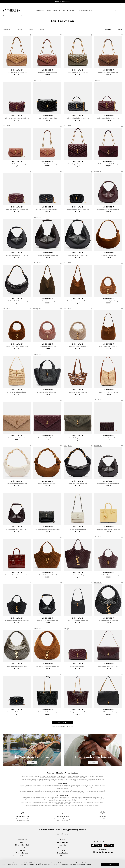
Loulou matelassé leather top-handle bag (78, 118)
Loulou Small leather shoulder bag (47, 164)
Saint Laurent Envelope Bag (45, 805)
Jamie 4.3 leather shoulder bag (108, 712)
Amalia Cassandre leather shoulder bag (17, 301)
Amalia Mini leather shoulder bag (78, 484)
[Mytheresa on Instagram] (103, 852)
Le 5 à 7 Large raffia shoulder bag (17, 392)
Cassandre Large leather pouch (78, 438)
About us (62, 840)
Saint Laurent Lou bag (31, 786)
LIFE (15, 5)
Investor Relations (62, 853)
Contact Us (22, 842)
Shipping (22, 850)
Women (5, 5)
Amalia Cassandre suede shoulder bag (78, 301)
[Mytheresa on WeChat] (112, 852)
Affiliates (62, 856)
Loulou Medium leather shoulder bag (17, 72)
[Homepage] (11, 11)
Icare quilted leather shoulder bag (108, 621)
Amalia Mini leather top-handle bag (17, 484)
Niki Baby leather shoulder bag (78, 529)
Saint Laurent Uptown (95, 805)
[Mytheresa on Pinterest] (100, 852)
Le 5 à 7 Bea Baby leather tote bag (47, 392)
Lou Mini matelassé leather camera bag (78, 210)
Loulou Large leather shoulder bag (78, 164)
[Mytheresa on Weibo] (109, 852)
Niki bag (99, 779)
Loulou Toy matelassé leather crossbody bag (17, 118)
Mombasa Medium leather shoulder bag (108, 210)
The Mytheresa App (63, 842)
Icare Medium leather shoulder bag (17, 666)
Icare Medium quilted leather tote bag (108, 575)
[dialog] (62, 864)
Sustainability (62, 845)
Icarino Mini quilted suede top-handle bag (17, 346)
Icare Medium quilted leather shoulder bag (17, 621)
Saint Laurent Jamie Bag (58, 805)
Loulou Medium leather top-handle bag (108, 118)
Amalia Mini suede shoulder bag (47, 484)
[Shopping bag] (121, 10)
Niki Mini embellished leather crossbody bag (47, 529)
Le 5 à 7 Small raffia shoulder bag (108, 392)
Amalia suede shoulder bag (108, 255)
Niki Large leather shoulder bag (78, 712)
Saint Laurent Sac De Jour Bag (82, 805)
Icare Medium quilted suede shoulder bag (47, 666)
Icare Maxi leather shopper (78, 575)
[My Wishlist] (118, 11)
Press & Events (62, 848)
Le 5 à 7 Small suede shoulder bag (108, 346)
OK (110, 864)
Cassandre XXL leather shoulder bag (108, 666)
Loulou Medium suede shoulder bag (108, 72)
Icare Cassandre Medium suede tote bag (47, 575)
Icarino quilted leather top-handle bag (78, 346)
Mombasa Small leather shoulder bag (17, 529)
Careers (62, 850)
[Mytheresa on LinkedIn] (94, 852)
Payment (22, 848)
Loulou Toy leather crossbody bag (47, 118)
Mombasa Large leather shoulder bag (47, 255)
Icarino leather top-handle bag (47, 346)
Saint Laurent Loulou (69, 805)
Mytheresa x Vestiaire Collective (22, 856)
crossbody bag (41, 802)
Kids (12, 5)
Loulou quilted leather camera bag (17, 712)
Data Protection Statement (84, 864)
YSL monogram (51, 798)
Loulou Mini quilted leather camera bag (17, 210)
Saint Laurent (17, 16)
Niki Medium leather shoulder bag (47, 712)
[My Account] (116, 10)
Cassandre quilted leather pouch (47, 438)
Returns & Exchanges (22, 853)
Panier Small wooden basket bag (78, 392)
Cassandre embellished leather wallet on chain (108, 438)
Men (9, 5)
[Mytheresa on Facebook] (97, 852)
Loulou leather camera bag (78, 666)
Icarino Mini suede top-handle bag (108, 301)
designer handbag (30, 791)
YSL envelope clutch (46, 781)
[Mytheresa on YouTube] (106, 852)
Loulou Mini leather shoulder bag (17, 164)
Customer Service (22, 840)
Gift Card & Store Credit (22, 845)
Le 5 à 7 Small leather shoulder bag (78, 621)
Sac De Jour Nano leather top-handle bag (108, 529)
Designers (10, 16)
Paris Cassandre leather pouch (17, 438)
